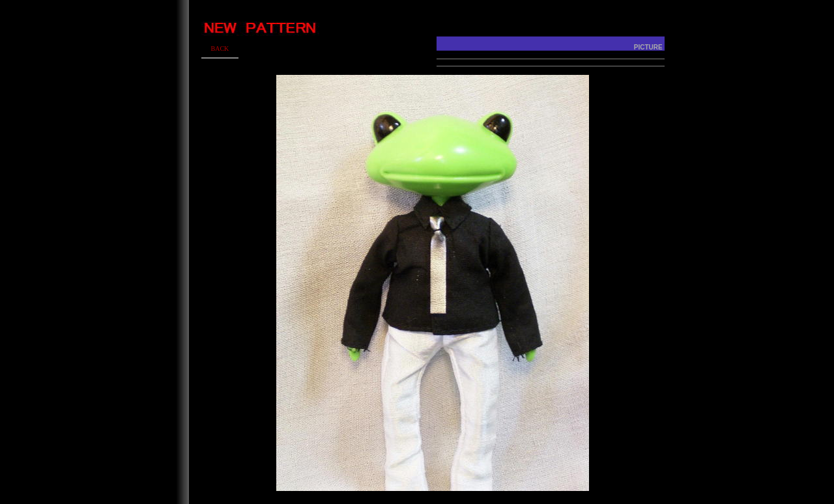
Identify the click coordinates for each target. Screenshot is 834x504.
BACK (219, 49)
